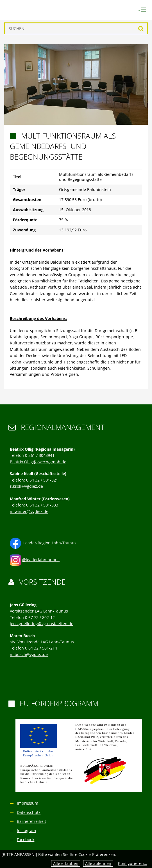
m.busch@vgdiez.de (29, 654)
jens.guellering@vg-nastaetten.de (42, 624)
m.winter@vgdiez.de (29, 511)
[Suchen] (76, 28)
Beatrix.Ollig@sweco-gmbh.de (38, 462)
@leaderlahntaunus (41, 560)
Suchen (141, 28)
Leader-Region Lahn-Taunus (50, 543)
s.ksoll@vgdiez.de (26, 486)
